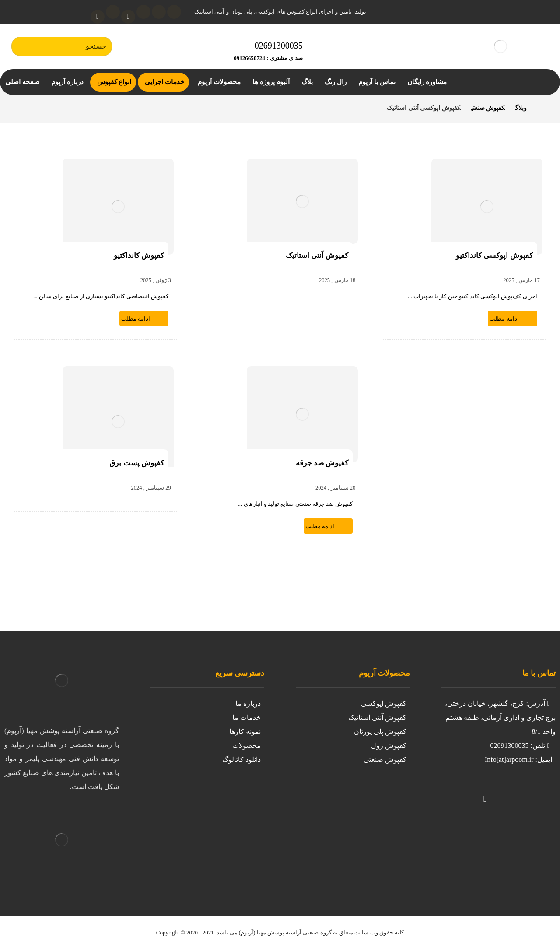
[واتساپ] (98, 17)
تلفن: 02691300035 (521, 745)
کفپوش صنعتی (385, 759)
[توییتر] (520, 793)
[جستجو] (101, 46)
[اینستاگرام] (159, 12)
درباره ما (248, 703)
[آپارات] (128, 17)
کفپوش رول (389, 745)
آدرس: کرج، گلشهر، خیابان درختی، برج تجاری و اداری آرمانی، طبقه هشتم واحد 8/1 (500, 717)
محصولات (247, 745)
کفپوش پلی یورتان (380, 731)
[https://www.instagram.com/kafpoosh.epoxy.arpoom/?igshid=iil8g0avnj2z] (537, 793)
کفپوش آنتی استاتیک (377, 717)
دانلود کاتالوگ (241, 759)
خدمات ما (247, 717)
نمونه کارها (245, 731)
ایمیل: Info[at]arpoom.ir (518, 759)
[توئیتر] (174, 12)
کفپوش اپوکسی (384, 703)
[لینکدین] (143, 12)
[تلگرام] (113, 12)
